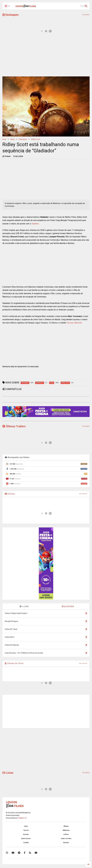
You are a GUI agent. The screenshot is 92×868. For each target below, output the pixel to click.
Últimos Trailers (14, 426)
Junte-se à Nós (66, 838)
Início (4, 139)
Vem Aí (26, 830)
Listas (8, 773)
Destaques (10, 15)
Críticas (66, 834)
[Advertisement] (46, 56)
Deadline (35, 224)
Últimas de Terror (14, 663)
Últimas (10, 494)
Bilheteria (66, 830)
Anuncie (66, 843)
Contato (26, 843)
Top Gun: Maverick (74, 323)
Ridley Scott (36, 139)
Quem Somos (26, 838)
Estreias (26, 834)
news (13, 139)
